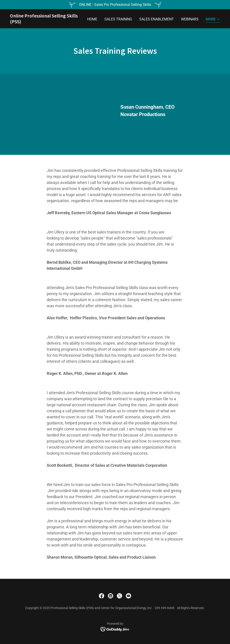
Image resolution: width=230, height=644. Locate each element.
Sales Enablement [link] (157, 19)
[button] (213, 20)
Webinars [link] (190, 19)
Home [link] (92, 19)
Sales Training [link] (118, 19)
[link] (47, 22)
